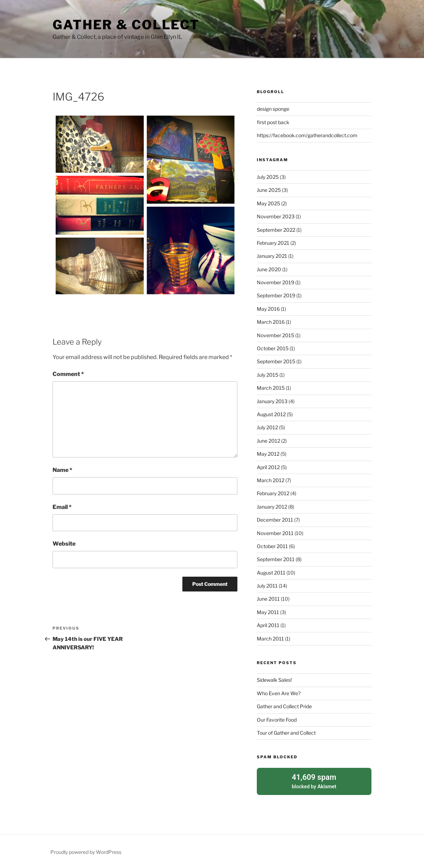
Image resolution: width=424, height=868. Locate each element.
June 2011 (268, 599)
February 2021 (273, 243)
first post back (273, 122)
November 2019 (275, 282)
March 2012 (271, 480)
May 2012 (268, 454)
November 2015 (275, 335)
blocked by (314, 781)
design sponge (273, 109)
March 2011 (270, 639)
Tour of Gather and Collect (286, 733)
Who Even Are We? (279, 693)
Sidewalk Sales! (274, 680)
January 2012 (272, 507)
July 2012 (267, 427)
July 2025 (268, 177)
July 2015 (268, 375)
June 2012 (268, 441)
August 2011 (271, 573)
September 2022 (276, 230)
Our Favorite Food (277, 720)
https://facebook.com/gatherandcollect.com (307, 135)
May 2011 (268, 612)
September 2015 (276, 361)
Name (62, 470)
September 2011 (276, 559)
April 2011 (268, 625)
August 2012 (271, 414)
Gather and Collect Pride (284, 706)
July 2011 (267, 586)
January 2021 (272, 256)
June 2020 (269, 269)
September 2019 (276, 295)
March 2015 (271, 388)
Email (62, 507)
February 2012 (273, 493)
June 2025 (269, 190)
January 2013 (272, 401)
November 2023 (276, 216)
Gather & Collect (126, 25)
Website (64, 544)
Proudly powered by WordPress (86, 851)
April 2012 (268, 467)
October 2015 (273, 348)
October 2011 (272, 546)
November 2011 (275, 533)
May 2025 (268, 203)
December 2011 (275, 520)
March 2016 (271, 322)
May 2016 (268, 309)
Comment (68, 374)
